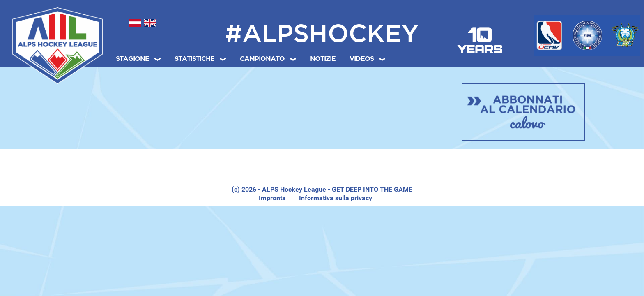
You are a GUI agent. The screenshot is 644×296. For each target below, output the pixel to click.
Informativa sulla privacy (336, 198)
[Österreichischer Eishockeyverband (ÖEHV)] (549, 35)
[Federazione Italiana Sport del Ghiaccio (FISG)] (587, 35)
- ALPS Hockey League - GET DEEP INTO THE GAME (334, 189)
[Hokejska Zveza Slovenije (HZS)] (625, 35)
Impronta (272, 198)
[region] (322, 169)
